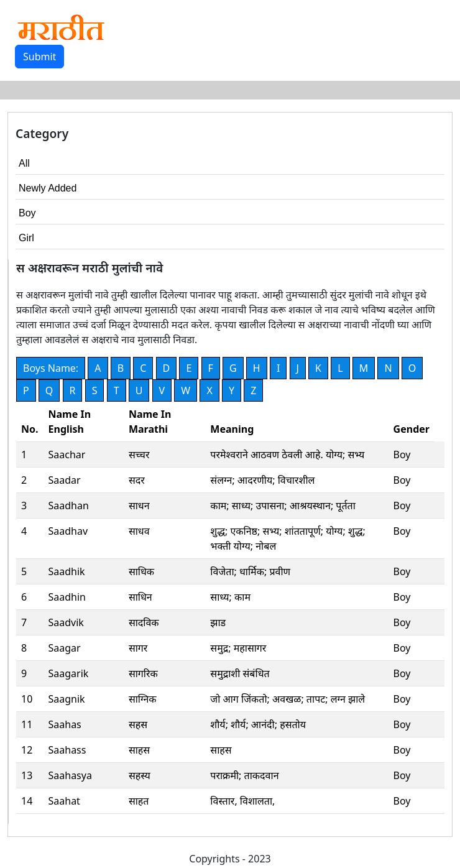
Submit (39, 57)
